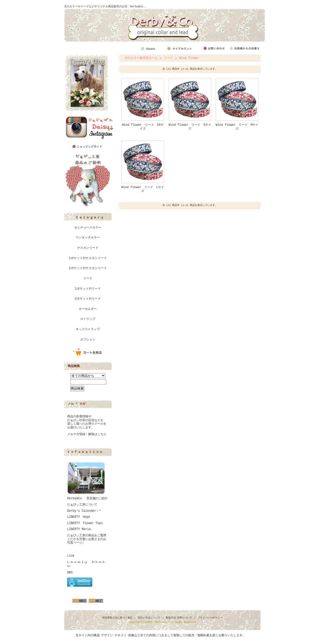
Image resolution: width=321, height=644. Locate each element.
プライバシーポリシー (210, 618)
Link (71, 556)
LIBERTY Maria (79, 529)
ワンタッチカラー (88, 238)
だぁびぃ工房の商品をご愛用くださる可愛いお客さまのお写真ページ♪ (87, 539)
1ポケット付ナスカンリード (88, 258)
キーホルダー (88, 309)
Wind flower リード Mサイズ (237, 127)
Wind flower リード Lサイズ (143, 189)
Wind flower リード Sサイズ (190, 127)
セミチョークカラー (88, 228)
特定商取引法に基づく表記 (117, 618)
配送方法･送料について (179, 618)
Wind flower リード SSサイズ (143, 127)
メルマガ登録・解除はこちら (87, 434)
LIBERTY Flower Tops (85, 523)
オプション (88, 340)
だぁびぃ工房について (82, 505)
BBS (70, 573)
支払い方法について (149, 618)
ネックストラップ (88, 329)
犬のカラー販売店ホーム (141, 58)
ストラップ (88, 319)
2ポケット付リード (88, 299)
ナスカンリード (88, 248)
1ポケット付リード (88, 289)
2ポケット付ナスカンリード (88, 268)
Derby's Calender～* (84, 511)
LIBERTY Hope (79, 517)
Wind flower (189, 58)
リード (88, 279)
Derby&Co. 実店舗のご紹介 (87, 498)
